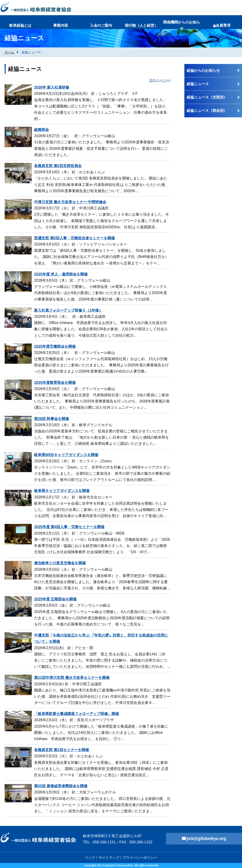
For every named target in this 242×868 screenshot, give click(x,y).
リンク (90, 858)
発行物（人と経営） (141, 25)
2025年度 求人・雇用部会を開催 (61, 274)
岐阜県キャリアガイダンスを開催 (62, 491)
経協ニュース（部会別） (207, 111)
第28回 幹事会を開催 (51, 419)
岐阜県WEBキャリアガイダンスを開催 (66, 455)
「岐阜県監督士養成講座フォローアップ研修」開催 (77, 714)
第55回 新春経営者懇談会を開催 (61, 786)
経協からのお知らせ (203, 71)
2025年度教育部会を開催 (55, 383)
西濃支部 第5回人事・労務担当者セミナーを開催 (74, 238)
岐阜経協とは (20, 25)
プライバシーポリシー (140, 858)
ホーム (9, 52)
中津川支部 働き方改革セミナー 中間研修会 (70, 202)
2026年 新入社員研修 (52, 87)
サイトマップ (109, 858)
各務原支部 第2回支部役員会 (58, 166)
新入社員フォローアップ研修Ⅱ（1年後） (68, 310)
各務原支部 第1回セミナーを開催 (61, 750)
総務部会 (41, 130)
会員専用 (222, 25)
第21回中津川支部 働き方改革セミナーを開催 (72, 678)
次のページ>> (160, 80)
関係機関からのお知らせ (182, 25)
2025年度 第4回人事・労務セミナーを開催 (69, 527)
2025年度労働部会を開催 (55, 346)
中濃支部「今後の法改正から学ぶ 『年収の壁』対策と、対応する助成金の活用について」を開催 (101, 638)
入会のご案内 (101, 25)
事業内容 (61, 25)
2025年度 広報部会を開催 (55, 599)
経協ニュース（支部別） (207, 97)
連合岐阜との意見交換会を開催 (60, 563)
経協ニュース (198, 84)
